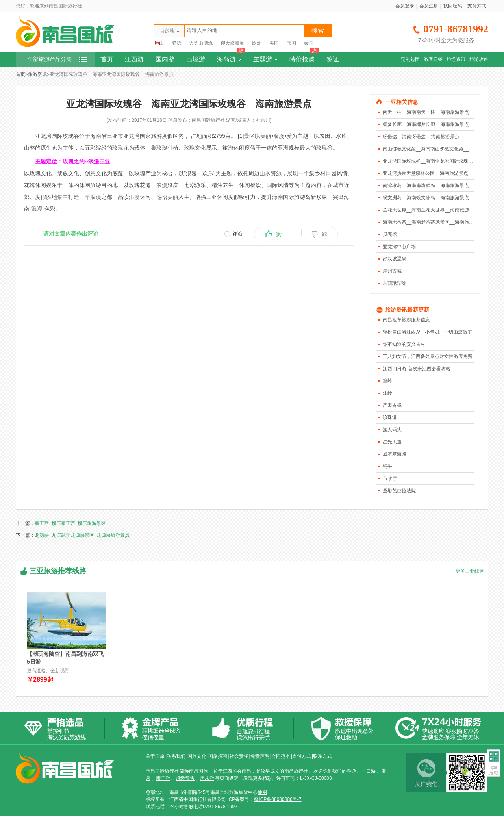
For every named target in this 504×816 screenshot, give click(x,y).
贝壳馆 (390, 234)
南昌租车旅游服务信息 (406, 320)
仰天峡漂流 (232, 43)
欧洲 (257, 43)
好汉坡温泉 (395, 259)
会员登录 (405, 6)
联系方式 (322, 756)
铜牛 (387, 466)
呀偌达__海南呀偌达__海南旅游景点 (421, 137)
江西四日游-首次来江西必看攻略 (417, 369)
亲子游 (163, 778)
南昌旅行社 (296, 771)
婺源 (176, 43)
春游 (351, 771)
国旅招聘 (218, 756)
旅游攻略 (479, 59)
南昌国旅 (198, 771)
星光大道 (392, 442)
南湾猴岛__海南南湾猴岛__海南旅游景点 (426, 185)
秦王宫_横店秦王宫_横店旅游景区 (70, 523)
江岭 (387, 393)
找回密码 (453, 6)
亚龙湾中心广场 (399, 247)
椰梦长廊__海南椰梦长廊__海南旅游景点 (426, 124)
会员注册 (429, 6)
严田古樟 (392, 405)
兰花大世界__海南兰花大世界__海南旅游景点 (431, 210)
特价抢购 (304, 57)
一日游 (369, 771)
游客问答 (433, 59)
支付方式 (477, 6)
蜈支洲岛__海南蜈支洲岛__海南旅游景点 (426, 198)
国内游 (165, 59)
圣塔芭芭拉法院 (399, 491)
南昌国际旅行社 (162, 771)
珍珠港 (390, 417)
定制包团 (410, 59)
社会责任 (239, 756)
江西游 (134, 59)
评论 (237, 234)
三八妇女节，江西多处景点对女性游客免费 (428, 356)
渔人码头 (392, 430)
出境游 (196, 59)
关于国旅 (155, 756)
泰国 (309, 43)
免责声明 (260, 756)
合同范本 (281, 756)
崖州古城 (392, 271)
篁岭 (387, 381)
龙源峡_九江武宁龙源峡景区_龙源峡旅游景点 (82, 535)
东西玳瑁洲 (395, 283)
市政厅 (390, 478)
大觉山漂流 (201, 43)
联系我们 (176, 756)
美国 (274, 43)
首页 (107, 59)
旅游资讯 (456, 59)
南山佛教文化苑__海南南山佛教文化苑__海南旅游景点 (440, 149)
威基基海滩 (395, 454)
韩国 (291, 43)
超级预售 (185, 778)
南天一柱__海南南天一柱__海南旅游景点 (426, 112)
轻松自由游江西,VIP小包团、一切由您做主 (427, 332)
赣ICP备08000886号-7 (278, 799)
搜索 (318, 31)
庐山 (159, 43)
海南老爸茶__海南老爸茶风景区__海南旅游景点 (433, 222)
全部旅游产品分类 (57, 59)
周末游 (207, 778)
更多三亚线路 (470, 571)
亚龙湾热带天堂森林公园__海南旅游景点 (425, 173)
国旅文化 (197, 756)
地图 (262, 792)
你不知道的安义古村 (404, 344)
